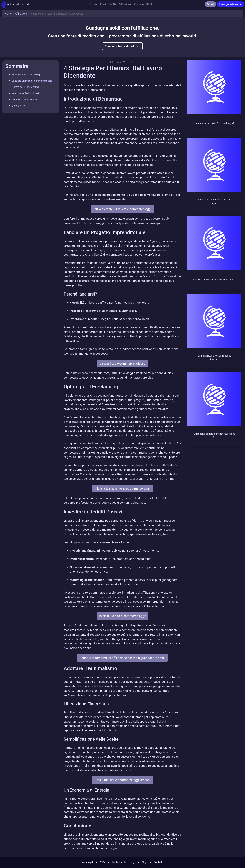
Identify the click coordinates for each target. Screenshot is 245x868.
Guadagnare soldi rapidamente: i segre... (214, 201)
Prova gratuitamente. (231, 4)
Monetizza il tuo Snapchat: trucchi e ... (214, 280)
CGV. (103, 862)
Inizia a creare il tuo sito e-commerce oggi (122, 209)
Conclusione (19, 106)
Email (103, 4)
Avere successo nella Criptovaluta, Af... (214, 123)
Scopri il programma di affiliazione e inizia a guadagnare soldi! (123, 658)
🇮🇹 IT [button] (149, 4)
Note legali (87, 862)
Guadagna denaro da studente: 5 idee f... (214, 436)
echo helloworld (15, 5)
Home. (94, 4)
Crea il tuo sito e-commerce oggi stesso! (122, 780)
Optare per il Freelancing (25, 87)
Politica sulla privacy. (124, 862)
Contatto (139, 4)
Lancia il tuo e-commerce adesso (122, 363)
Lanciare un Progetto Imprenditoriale (32, 81)
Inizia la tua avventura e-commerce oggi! (122, 488)
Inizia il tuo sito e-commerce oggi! (123, 616)
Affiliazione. (125, 4)
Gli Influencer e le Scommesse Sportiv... (214, 358)
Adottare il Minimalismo (25, 100)
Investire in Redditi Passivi (26, 93)
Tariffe (112, 4)
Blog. (144, 862)
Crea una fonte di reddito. (122, 46)
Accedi (211, 4)
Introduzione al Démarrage (26, 75)
